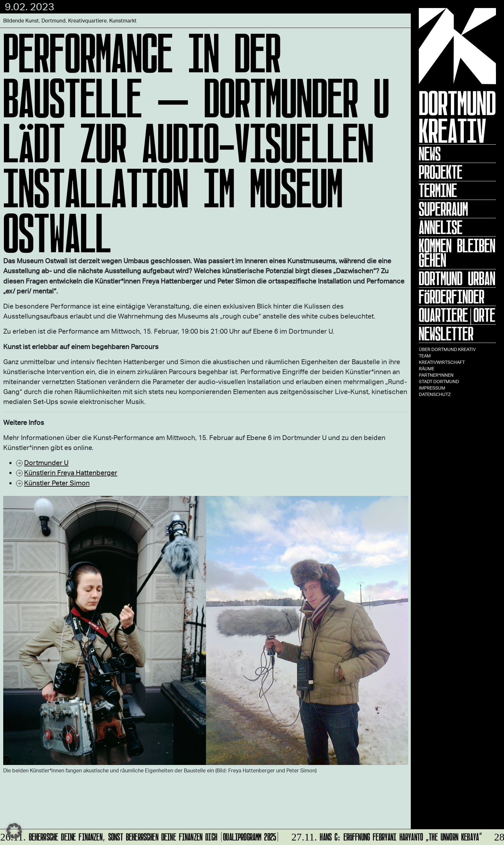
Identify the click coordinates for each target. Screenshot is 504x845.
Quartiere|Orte (457, 315)
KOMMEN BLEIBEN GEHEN (457, 253)
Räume (427, 369)
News (430, 154)
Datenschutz (435, 394)
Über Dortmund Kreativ (447, 349)
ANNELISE (441, 227)
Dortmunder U (46, 462)
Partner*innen (436, 375)
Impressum (432, 388)
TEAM (425, 356)
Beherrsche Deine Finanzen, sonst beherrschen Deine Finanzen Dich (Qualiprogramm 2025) (140, 836)
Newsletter (446, 334)
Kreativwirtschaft (442, 362)
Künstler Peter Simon (57, 483)
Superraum (443, 209)
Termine (438, 190)
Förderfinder (452, 297)
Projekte (441, 172)
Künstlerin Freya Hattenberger (71, 472)
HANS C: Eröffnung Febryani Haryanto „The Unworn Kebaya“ (386, 836)
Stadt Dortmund (439, 381)
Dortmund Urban (457, 278)
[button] (14, 831)
